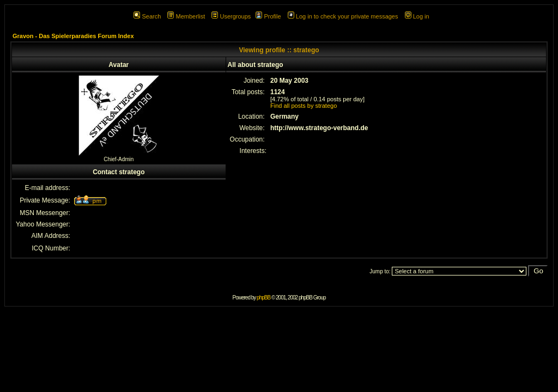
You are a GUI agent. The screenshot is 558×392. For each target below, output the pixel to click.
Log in (417, 16)
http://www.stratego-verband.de (319, 128)
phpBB (263, 298)
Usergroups (231, 16)
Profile (268, 16)
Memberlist (186, 16)
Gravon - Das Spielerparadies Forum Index (73, 36)
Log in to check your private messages (343, 16)
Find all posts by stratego (304, 106)
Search (147, 16)
